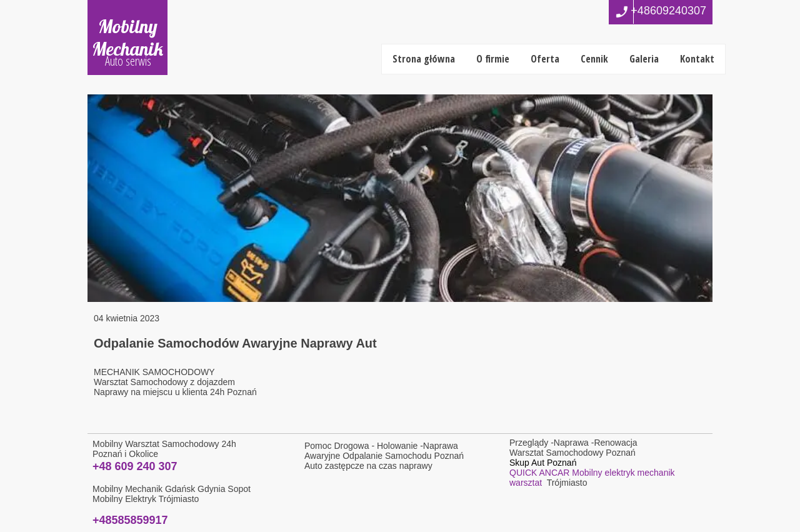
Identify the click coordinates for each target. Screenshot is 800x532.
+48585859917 (130, 520)
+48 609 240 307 (135, 466)
